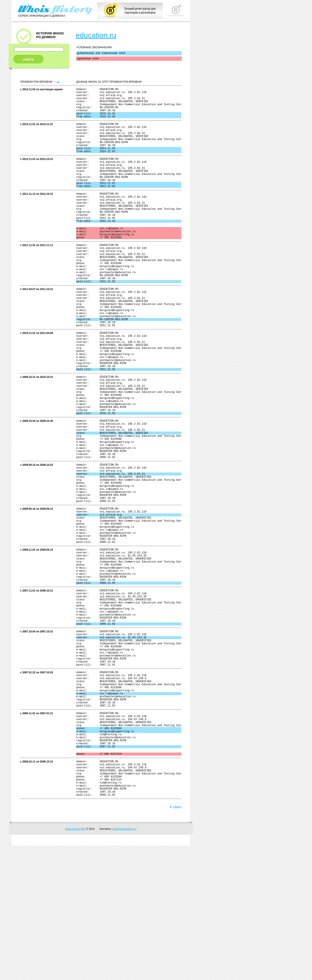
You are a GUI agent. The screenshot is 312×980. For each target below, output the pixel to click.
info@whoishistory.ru (124, 963)
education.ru (96, 35)
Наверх (176, 941)
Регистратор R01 (75, 963)
